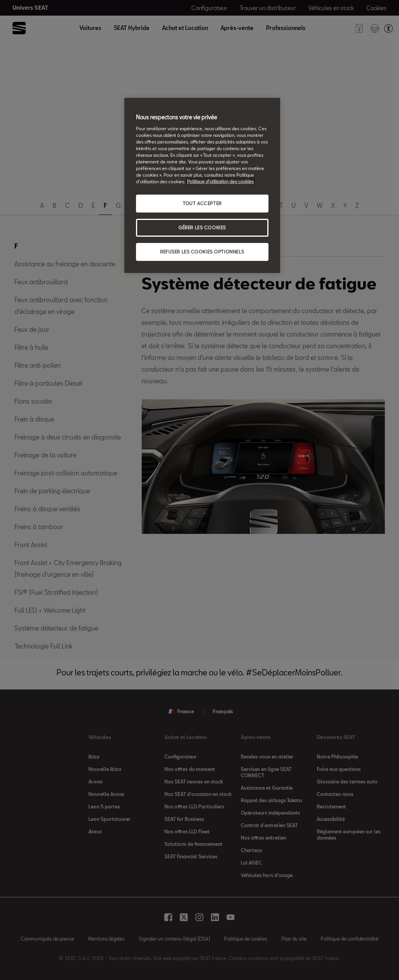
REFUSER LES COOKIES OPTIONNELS (202, 252)
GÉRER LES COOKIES (202, 228)
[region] (202, 185)
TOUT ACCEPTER (202, 203)
